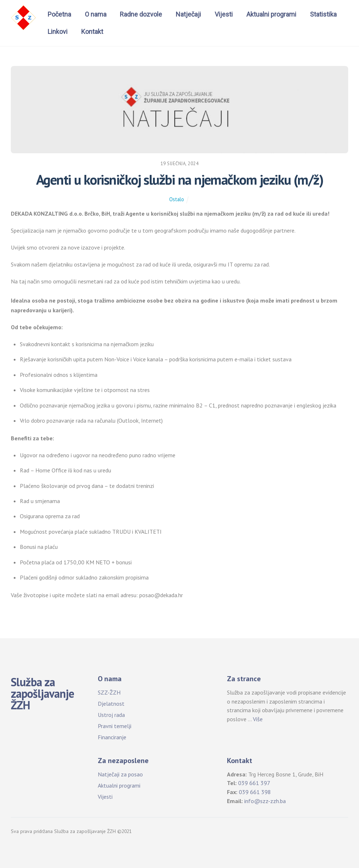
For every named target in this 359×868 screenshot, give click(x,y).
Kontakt (92, 32)
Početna (59, 14)
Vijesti (224, 14)
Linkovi (58, 32)
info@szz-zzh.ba (265, 801)
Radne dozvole (141, 14)
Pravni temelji (115, 726)
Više (258, 719)
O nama (96, 14)
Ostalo (177, 199)
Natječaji (188, 14)
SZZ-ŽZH (109, 692)
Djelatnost (111, 704)
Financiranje (112, 737)
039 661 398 (255, 792)
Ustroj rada (111, 715)
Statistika (323, 14)
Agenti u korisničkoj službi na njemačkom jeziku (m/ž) (180, 180)
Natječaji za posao (120, 774)
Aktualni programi (271, 14)
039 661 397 (254, 783)
